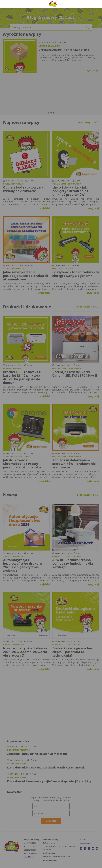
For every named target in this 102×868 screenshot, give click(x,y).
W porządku (80, 444)
